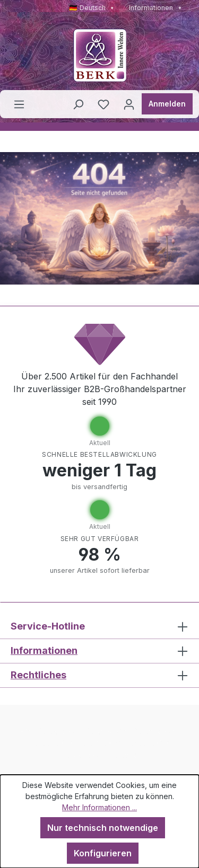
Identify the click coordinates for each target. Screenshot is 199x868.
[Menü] (19, 104)
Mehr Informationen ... (99, 807)
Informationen (155, 8)
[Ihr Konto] (129, 104)
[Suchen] (78, 104)
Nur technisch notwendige (103, 828)
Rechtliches (38, 675)
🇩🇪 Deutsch (92, 8)
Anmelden (167, 104)
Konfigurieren (103, 853)
